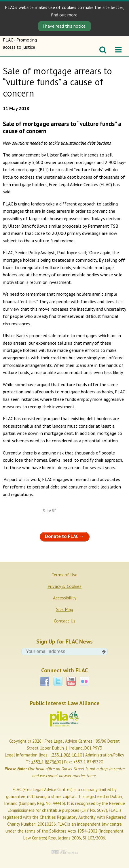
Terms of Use (64, 575)
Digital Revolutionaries (65, 852)
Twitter (58, 681)
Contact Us (65, 621)
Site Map (65, 609)
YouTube (71, 681)
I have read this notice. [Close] (64, 26)
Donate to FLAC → (65, 536)
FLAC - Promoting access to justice (21, 46)
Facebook (45, 681)
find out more (64, 15)
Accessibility (65, 598)
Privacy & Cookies (64, 586)
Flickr (84, 681)
